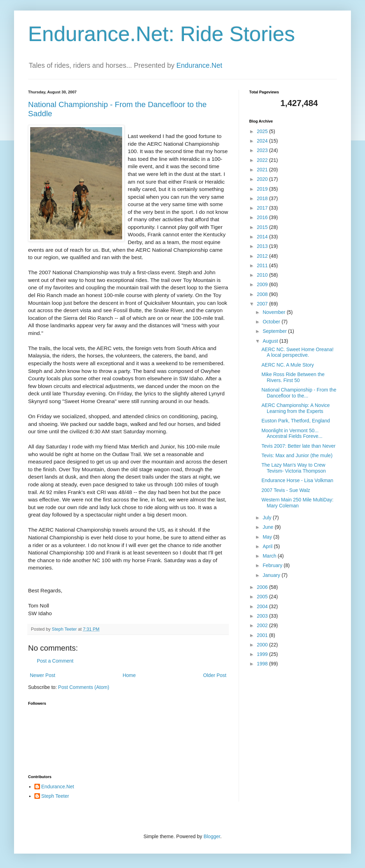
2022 (263, 160)
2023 (263, 150)
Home (129, 675)
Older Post (215, 675)
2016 (263, 217)
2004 (263, 606)
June (268, 527)
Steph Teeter (55, 796)
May (268, 537)
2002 (263, 625)
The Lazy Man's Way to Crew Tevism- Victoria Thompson (294, 468)
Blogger (212, 836)
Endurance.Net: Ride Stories (161, 34)
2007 (263, 304)
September (275, 331)
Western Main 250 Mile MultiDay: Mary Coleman (297, 503)
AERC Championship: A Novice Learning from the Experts (296, 408)
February (273, 565)
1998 (263, 664)
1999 (263, 654)
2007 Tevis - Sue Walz (286, 490)
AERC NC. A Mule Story (288, 365)
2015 (263, 227)
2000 (263, 645)
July (268, 518)
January (272, 575)
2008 (263, 294)
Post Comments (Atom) (84, 687)
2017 (263, 208)
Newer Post (42, 675)
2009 (263, 284)
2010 (263, 275)
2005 (263, 597)
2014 (263, 237)
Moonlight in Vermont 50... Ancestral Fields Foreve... (292, 433)
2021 (263, 170)
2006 (263, 587)
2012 (263, 256)
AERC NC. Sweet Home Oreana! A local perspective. (297, 352)
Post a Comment (55, 661)
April (268, 546)
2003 (263, 616)
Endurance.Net (199, 65)
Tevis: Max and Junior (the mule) (297, 455)
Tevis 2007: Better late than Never (298, 446)
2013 (263, 246)
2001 (263, 635)
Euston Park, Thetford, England (296, 421)
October (272, 322)
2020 (263, 179)
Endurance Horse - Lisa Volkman (297, 480)
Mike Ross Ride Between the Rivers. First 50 (293, 377)
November (274, 312)
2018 (263, 198)
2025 (263, 131)
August (271, 341)
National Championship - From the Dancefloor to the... (299, 393)
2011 (263, 265)
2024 (263, 141)
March (270, 556)
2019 (263, 189)
